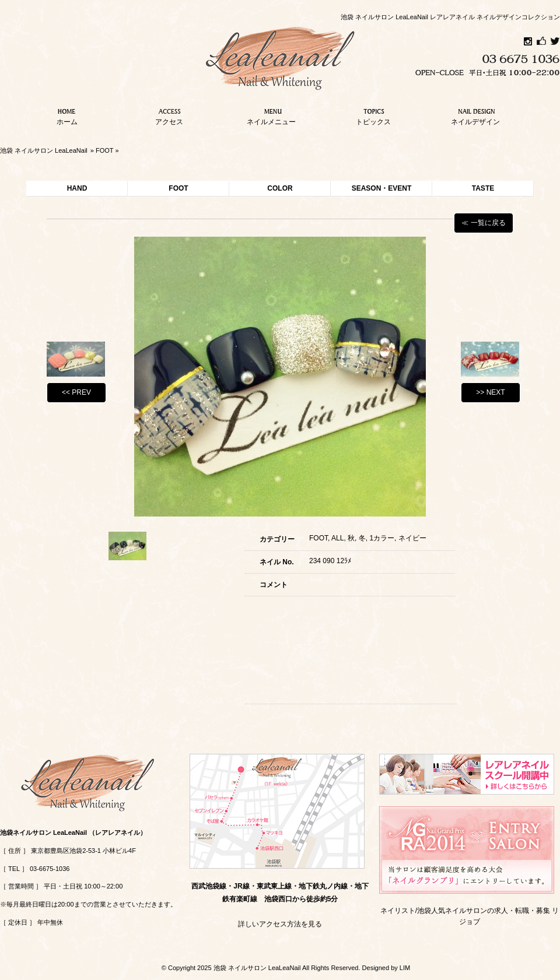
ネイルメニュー (271, 115)
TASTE (483, 188)
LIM (405, 968)
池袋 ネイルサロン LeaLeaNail (44, 150)
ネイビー (412, 538)
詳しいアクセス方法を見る (280, 924)
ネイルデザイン (475, 115)
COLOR (280, 188)
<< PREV (76, 392)
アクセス (169, 115)
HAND (77, 188)
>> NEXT (490, 392)
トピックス (373, 115)
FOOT (104, 150)
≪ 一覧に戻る (483, 223)
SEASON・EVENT (382, 188)
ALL (337, 538)
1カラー (382, 538)
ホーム (67, 115)
